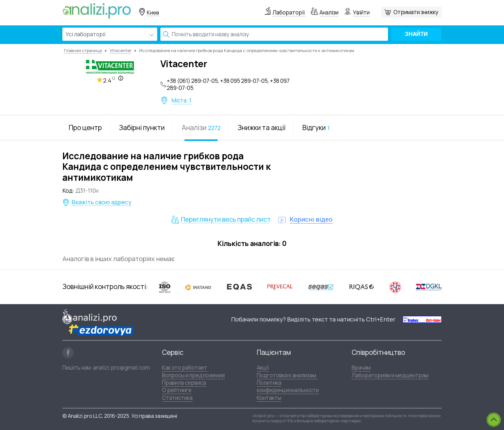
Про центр (85, 127)
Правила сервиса (184, 383)
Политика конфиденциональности (288, 386)
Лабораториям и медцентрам (390, 375)
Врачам (361, 368)
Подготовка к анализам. (287, 375)
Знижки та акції (261, 127)
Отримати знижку (416, 12)
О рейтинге (177, 390)
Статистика (177, 398)
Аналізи (329, 12)
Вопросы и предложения (193, 375)
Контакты (269, 398)
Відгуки (316, 127)
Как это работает (185, 368)
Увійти (361, 12)
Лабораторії (289, 12)
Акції (263, 368)
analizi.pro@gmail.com (122, 368)
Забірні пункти (142, 127)
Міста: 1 (181, 101)
